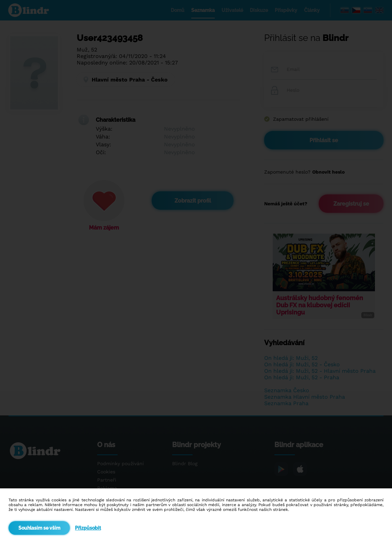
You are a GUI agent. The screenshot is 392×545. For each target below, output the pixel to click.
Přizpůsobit (88, 528)
